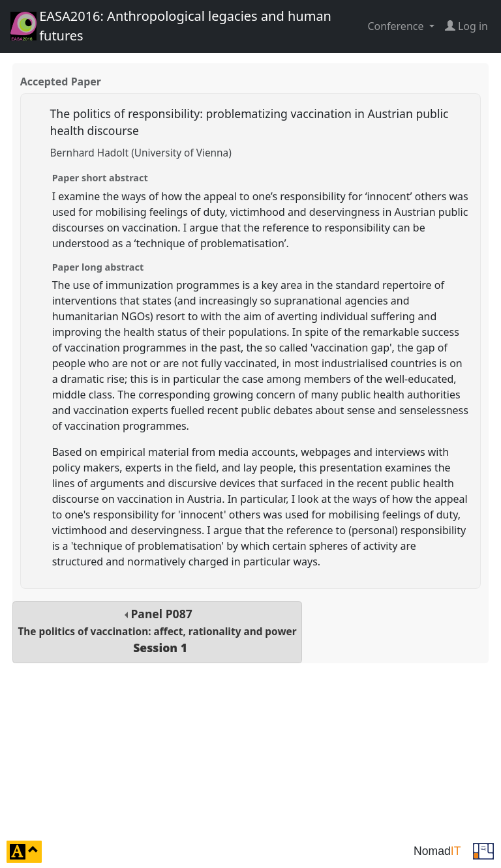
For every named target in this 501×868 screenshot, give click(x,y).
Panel (157, 631)
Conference (397, 26)
